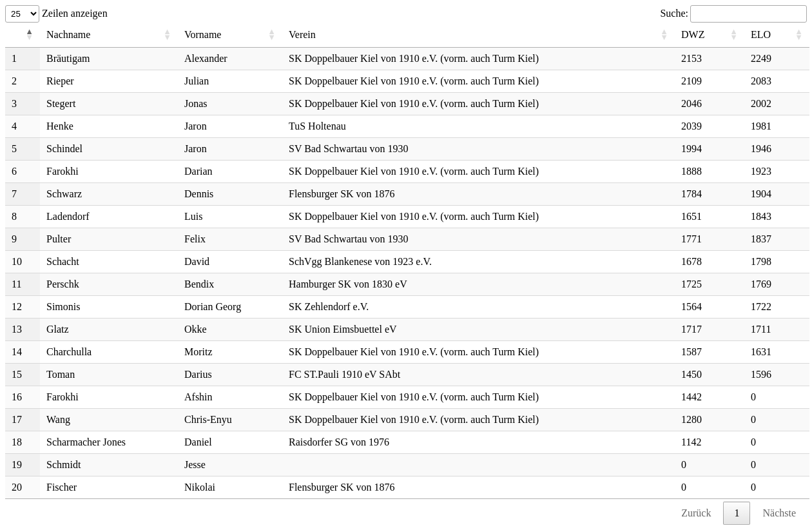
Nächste (779, 513)
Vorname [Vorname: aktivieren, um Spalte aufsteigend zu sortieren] (203, 34)
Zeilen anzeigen (56, 13)
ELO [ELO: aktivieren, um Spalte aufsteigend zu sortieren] (761, 34)
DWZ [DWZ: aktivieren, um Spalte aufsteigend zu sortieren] (693, 34)
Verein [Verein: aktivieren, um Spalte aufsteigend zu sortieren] (302, 34)
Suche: (733, 13)
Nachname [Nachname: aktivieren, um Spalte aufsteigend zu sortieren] (68, 34)
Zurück (696, 513)
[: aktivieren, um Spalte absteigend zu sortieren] (23, 35)
